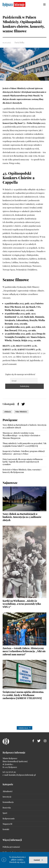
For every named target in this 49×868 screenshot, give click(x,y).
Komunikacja (8, 802)
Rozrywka (7, 808)
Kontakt (6, 829)
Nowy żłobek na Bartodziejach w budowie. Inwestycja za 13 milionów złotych (22, 517)
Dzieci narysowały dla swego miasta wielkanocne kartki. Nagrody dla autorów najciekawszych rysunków (23, 462)
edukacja (8, 412)
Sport (5, 813)
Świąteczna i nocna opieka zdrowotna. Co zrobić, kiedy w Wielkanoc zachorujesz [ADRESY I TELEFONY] (23, 695)
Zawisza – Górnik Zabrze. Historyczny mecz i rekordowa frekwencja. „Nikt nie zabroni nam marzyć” (24, 651)
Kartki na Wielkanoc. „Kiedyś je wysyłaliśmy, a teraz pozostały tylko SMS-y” (22, 604)
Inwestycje (7, 797)
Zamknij (37, 860)
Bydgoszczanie (9, 819)
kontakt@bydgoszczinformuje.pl (22, 775)
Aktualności (8, 791)
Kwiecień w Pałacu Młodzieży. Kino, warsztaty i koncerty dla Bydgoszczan (22, 471)
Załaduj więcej (23, 728)
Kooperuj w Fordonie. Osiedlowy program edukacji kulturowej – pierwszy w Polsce (24, 453)
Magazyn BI (7, 824)
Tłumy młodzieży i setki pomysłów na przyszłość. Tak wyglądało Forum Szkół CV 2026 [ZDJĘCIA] (24, 445)
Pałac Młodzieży (21, 412)
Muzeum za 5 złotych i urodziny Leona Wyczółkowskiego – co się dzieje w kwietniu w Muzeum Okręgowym (21, 436)
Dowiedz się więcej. (17, 862)
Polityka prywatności (11, 847)
